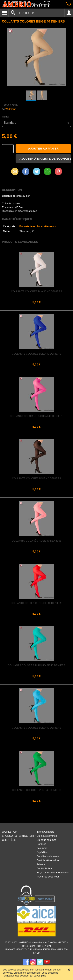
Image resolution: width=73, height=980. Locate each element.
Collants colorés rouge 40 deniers (36, 603)
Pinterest (58, 171)
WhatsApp (47, 171)
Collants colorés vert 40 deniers (36, 790)
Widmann (11, 109)
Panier (69, 4)
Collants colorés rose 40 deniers (37, 541)
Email (15, 171)
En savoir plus (38, 976)
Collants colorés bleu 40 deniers (36, 354)
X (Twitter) (37, 173)
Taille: (6, 117)
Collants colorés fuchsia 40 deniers (36, 416)
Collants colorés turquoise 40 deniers (37, 665)
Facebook (26, 171)
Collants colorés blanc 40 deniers (36, 291)
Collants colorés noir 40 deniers (36, 478)
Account (69, 13)
